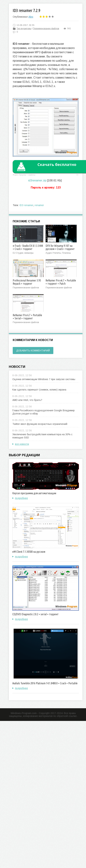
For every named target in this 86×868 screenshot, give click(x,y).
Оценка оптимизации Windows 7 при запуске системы (44, 379)
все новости (22, 444)
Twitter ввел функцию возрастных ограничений (40, 424)
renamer (39, 205)
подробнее (21, 498)
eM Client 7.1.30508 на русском (29, 552)
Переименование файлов (46, 29)
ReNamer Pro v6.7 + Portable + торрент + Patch (61, 282)
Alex (31, 17)
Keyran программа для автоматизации (34, 493)
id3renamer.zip (37, 180)
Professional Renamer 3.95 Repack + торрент (27, 282)
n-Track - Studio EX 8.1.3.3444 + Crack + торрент (28, 247)
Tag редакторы (24, 29)
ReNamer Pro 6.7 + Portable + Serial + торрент (27, 317)
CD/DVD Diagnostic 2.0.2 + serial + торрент (35, 614)
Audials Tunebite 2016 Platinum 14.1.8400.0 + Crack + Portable (45, 683)
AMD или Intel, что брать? (27, 400)
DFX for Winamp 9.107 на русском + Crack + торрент (60, 247)
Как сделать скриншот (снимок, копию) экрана (39, 390)
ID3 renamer (26, 205)
